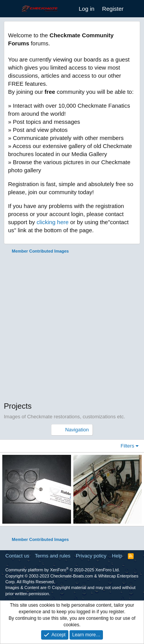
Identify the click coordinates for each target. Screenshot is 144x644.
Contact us (17, 556)
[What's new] (135, 9)
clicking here (52, 222)
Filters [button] (127, 446)
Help (117, 556)
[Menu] (11, 9)
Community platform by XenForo (63, 570)
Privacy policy (91, 556)
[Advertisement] (72, 329)
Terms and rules (53, 556)
